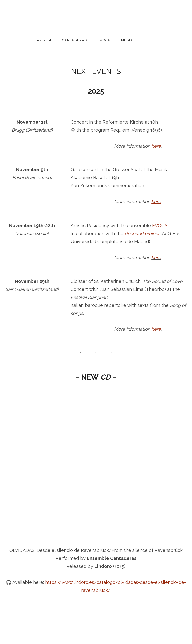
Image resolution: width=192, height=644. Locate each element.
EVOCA (104, 40)
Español (44, 40)
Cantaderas (75, 40)
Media (127, 40)
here (156, 146)
